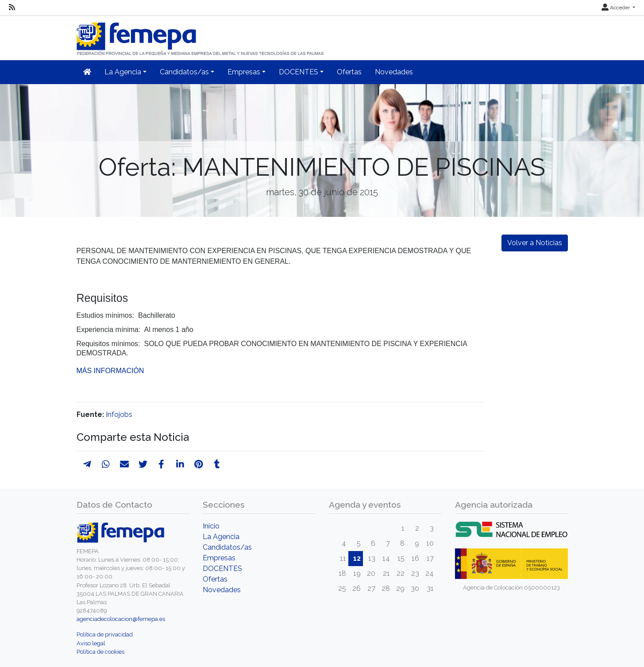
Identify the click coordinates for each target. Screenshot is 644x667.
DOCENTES (222, 569)
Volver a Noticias (535, 243)
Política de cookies (100, 652)
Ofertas (349, 72)
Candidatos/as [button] (184, 72)
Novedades (394, 72)
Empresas (219, 558)
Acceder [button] (616, 8)
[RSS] (12, 8)
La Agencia (221, 537)
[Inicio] (201, 35)
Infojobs (119, 414)
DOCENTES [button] (299, 72)
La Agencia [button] (123, 72)
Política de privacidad (105, 634)
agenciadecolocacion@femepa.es (121, 619)
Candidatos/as (227, 547)
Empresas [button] (244, 72)
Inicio (211, 526)
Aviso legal (91, 643)
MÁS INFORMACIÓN (110, 371)
